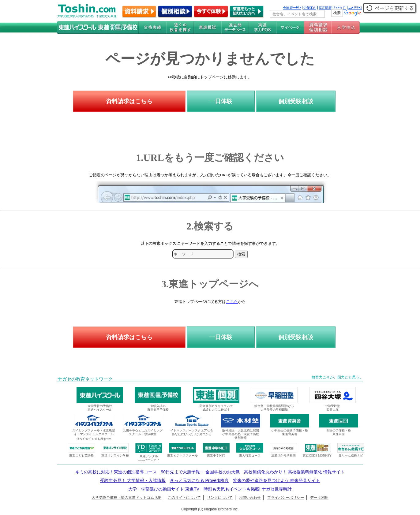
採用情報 (325, 8)
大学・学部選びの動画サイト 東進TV (164, 489)
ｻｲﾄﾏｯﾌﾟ (340, 8)
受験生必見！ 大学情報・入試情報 (133, 480)
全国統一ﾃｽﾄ (292, 8)
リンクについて (220, 498)
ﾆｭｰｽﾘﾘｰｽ (355, 8)
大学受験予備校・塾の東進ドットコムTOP (126, 498)
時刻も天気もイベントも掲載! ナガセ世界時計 (248, 489)
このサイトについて (184, 498)
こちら (232, 302)
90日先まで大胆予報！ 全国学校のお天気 (200, 472)
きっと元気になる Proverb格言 (199, 480)
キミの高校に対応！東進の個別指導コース (116, 472)
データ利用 (319, 498)
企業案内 (310, 8)
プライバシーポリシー (286, 498)
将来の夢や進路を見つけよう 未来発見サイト (276, 480)
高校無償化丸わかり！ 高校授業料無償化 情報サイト (294, 472)
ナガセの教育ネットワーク (85, 379)
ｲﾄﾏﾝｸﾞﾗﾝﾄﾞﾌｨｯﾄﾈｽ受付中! (94, 439)
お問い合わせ (250, 498)
